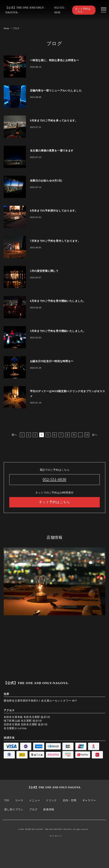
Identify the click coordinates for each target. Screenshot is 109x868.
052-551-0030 (60, 10)
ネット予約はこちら (83, 10)
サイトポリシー (56, 836)
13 (87, 435)
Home (6, 28)
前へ (14, 435)
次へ (95, 435)
